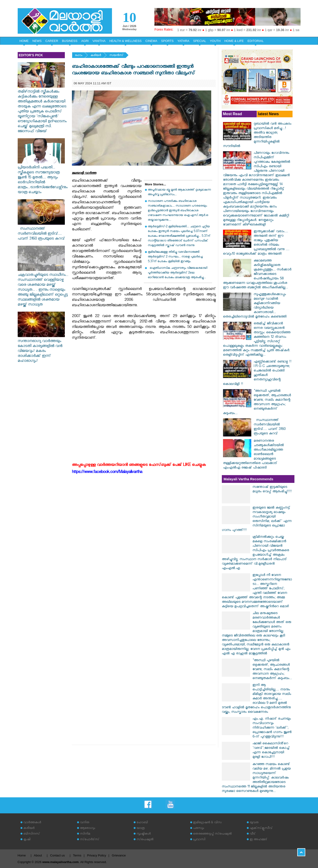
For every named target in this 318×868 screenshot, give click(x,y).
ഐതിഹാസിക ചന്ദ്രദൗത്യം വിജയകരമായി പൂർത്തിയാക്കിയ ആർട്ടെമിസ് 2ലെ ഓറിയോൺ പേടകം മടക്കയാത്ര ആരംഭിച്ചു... (178, 273)
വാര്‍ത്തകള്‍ (32, 823)
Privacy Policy (97, 855)
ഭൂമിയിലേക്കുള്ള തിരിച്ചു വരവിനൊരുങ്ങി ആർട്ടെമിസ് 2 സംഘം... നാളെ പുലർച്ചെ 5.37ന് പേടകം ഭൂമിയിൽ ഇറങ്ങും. (175, 257)
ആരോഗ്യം (87, 829)
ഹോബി (142, 823)
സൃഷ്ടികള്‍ (144, 834)
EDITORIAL (256, 41)
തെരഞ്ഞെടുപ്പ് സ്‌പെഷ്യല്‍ (212, 834)
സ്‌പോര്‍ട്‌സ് (90, 840)
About (38, 855)
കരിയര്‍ (96, 56)
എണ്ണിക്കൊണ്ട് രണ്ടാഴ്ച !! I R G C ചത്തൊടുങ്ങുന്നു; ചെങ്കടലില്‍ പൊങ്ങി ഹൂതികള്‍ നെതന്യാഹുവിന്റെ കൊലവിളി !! (257, 373)
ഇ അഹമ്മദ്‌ (258, 840)
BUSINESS (70, 41)
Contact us (58, 855)
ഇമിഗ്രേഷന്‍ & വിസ (207, 823)
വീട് (253, 834)
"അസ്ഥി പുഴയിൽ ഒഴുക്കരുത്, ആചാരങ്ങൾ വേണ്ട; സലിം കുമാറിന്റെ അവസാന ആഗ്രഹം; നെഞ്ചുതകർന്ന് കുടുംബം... (257, 403)
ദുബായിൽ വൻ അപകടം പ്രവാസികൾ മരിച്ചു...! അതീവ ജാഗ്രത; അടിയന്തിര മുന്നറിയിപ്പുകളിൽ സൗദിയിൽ (257, 135)
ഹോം (79, 56)
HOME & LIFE (234, 41)
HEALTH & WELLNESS (126, 41)
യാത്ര (141, 829)
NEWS (37, 41)
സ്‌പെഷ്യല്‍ (145, 840)
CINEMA (151, 41)
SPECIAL (200, 41)
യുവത (254, 823)
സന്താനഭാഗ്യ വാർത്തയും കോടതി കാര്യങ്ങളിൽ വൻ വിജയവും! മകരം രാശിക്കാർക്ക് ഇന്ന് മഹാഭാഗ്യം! (41, 349)
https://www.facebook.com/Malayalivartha (107, 473)
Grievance (119, 855)
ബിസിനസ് (32, 834)
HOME (24, 41)
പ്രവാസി (199, 840)
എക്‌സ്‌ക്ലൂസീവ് (261, 829)
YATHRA (183, 41)
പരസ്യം (198, 829)
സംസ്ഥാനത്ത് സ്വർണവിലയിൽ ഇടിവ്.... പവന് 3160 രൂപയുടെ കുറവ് (41, 232)
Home (22, 855)
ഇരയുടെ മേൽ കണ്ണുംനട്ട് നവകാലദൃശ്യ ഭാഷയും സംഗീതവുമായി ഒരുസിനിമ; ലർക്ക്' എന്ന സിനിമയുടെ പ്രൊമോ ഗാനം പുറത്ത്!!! (257, 519)
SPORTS (167, 41)
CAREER (52, 41)
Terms (77, 855)
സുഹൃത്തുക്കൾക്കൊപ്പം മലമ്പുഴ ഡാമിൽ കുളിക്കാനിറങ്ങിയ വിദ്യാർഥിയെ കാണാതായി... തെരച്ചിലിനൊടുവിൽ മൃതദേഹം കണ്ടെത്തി (255, 306)
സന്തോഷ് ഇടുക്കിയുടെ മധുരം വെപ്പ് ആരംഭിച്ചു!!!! (272, 490)
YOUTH (215, 41)
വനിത (85, 823)
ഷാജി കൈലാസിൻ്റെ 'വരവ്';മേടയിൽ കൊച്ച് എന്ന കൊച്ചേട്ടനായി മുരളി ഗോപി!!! (271, 751)
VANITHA (99, 41)
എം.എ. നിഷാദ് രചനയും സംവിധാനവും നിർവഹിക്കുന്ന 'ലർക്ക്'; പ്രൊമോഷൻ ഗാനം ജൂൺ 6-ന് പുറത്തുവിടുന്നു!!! (272, 728)
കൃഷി (27, 840)
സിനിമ (85, 834)
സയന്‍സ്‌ (116, 56)
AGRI (85, 41)
